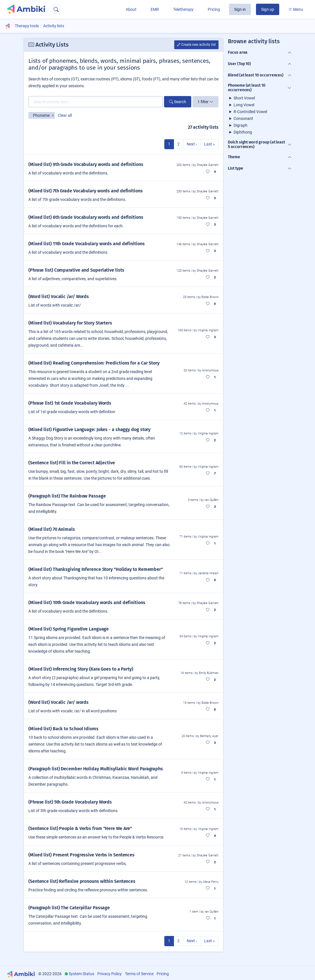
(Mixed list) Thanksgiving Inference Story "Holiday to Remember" (96, 569)
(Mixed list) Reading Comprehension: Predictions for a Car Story (94, 363)
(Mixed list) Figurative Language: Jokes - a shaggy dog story (89, 429)
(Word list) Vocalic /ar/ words (58, 702)
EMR (155, 9)
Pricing (214, 9)
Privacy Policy (110, 974)
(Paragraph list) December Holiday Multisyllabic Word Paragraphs (96, 769)
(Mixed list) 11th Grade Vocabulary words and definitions (87, 244)
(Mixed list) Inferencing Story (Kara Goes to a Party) (81, 669)
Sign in (240, 9)
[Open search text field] (56, 9)
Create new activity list (196, 45)
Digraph (241, 125)
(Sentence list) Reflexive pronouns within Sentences (82, 881)
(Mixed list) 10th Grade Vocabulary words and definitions (87, 603)
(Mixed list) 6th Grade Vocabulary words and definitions (86, 217)
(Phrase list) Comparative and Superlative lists (76, 270)
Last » (209, 144)
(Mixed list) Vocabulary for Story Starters (70, 323)
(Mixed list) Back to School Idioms (63, 729)
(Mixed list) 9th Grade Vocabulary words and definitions (86, 164)
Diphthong (243, 132)
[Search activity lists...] (96, 102)
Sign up (268, 9)
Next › (192, 144)
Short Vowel (244, 98)
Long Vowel (244, 105)
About (131, 9)
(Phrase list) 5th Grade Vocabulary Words (70, 802)
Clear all (65, 115)
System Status (81, 974)
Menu (296, 9)
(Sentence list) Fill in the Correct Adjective (72, 463)
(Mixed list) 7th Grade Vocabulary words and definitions (86, 191)
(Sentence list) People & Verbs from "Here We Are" (80, 828)
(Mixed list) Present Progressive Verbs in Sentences (81, 855)
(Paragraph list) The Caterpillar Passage (69, 908)
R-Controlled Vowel (250, 112)
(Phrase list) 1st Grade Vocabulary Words (70, 403)
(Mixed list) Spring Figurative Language (69, 629)
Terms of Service (139, 974)
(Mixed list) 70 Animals (52, 529)
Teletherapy (183, 9)
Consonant (243, 118)
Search (178, 102)
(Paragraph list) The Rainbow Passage (67, 496)
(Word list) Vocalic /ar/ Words (59, 297)
